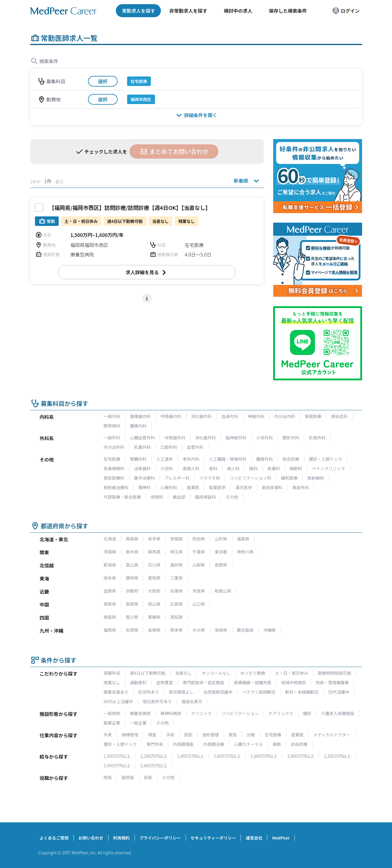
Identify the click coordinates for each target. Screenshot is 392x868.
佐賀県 (132, 630)
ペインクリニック (329, 468)
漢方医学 (244, 487)
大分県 (199, 630)
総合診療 (291, 459)
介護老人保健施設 (338, 713)
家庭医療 (313, 416)
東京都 (221, 552)
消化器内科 (201, 416)
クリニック (201, 713)
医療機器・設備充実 (253, 682)
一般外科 (112, 438)
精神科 (145, 487)
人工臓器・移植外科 (228, 459)
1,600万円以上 (227, 756)
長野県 (221, 565)
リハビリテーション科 (251, 478)
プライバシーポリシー (160, 838)
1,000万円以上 (117, 756)
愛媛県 (154, 617)
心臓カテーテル (249, 744)
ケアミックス (281, 713)
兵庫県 (177, 591)
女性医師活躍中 (218, 692)
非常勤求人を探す (188, 11)
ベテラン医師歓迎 (259, 692)
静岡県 (132, 578)
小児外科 (265, 438)
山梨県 (199, 565)
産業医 (193, 487)
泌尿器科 (143, 468)
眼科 (254, 468)
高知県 (177, 617)
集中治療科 (145, 478)
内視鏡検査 (183, 744)
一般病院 (112, 713)
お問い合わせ (91, 838)
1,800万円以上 (264, 756)
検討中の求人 (238, 11)
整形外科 (291, 438)
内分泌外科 (114, 447)
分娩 (251, 735)
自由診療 (299, 744)
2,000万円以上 (301, 756)
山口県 (199, 604)
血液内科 (230, 416)
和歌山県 (223, 591)
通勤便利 (138, 682)
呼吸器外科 (175, 438)
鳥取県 (110, 604)
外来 (108, 735)
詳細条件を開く (196, 115)
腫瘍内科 (138, 426)
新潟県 (110, 565)
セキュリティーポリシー (213, 838)
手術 (170, 735)
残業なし (112, 682)
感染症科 (340, 416)
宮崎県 (221, 630)
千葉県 (199, 552)
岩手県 (154, 539)
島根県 (132, 604)
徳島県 (110, 617)
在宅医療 (112, 459)
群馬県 (154, 552)
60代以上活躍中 (119, 701)
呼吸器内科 (171, 416)
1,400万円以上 (190, 756)
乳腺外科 (143, 447)
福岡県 (110, 630)
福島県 (243, 539)
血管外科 (195, 447)
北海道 (110, 539)
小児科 (167, 468)
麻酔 (277, 744)
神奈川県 (245, 552)
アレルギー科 (177, 478)
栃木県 (132, 552)
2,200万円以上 (337, 756)
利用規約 (121, 838)
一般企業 (138, 723)
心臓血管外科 (143, 438)
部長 (148, 777)
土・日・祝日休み (292, 673)
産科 (213, 468)
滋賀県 (110, 591)
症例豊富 (165, 682)
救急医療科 (114, 478)
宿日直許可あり (157, 701)
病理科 (157, 497)
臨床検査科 (206, 497)
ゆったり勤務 (253, 673)
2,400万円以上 (117, 765)
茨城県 (110, 552)
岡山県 (154, 604)
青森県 (132, 539)
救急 (233, 735)
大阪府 (154, 591)
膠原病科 (112, 426)
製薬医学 (217, 487)
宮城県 (177, 539)
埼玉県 (177, 552)
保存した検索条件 (288, 11)
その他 (232, 497)
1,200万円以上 (154, 756)
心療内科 (169, 487)
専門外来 (155, 744)
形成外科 (317, 438)
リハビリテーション (240, 713)
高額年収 (112, 673)
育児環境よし (181, 692)
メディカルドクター (332, 735)
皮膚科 (274, 468)
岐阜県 (110, 578)
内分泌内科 (285, 416)
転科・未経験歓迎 (302, 692)
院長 (108, 777)
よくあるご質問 (54, 838)
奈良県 (199, 591)
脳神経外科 (236, 438)
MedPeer (281, 838)
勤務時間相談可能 (335, 673)
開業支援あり (116, 692)
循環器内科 (140, 416)
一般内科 (112, 416)
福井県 (177, 565)
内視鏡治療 (214, 744)
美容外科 (301, 487)
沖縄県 (270, 630)
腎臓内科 (138, 459)
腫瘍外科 (265, 459)
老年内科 (191, 459)
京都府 (132, 591)
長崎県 (154, 630)
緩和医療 (289, 478)
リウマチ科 (210, 478)
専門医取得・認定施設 (204, 682)
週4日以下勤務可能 (148, 673)
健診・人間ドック (326, 459)
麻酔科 (296, 468)
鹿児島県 (245, 630)
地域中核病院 (294, 682)
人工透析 (165, 459)
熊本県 (177, 630)
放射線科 (316, 478)
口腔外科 (169, 447)
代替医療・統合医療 (122, 497)
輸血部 (179, 497)
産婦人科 (191, 468)
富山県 (132, 565)
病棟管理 (130, 735)
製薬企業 (112, 723)
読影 (188, 735)
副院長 (128, 777)
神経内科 (256, 416)
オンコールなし (216, 673)
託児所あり (149, 692)
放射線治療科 (116, 487)
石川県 (154, 565)
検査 (152, 735)
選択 (103, 81)
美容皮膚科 (272, 487)
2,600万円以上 (154, 765)
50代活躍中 (339, 692)
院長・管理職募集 (332, 682)
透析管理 (211, 735)
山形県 (221, 539)
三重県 (177, 578)
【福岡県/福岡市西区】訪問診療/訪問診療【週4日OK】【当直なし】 (130, 208)
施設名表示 (192, 701)
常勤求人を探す (138, 11)
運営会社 (254, 838)
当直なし (183, 673)
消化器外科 (206, 438)
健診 (307, 713)
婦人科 (233, 468)
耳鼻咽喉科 (114, 468)
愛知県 (154, 578)
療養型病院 (140, 713)
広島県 (177, 604)
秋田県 (199, 539)
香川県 (132, 617)
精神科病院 (171, 713)
